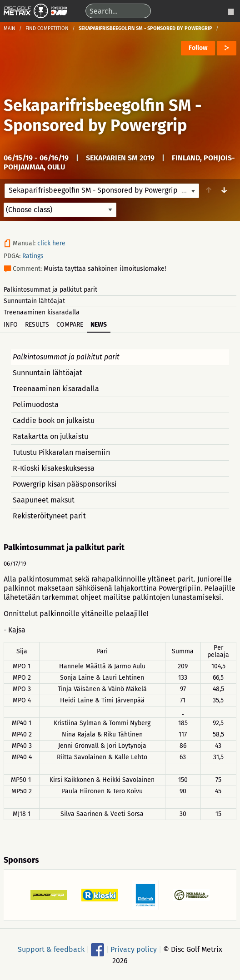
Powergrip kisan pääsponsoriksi (65, 484)
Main (10, 28)
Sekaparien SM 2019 (120, 158)
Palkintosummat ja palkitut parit (50, 290)
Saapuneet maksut (44, 500)
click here (51, 243)
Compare (70, 325)
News (99, 325)
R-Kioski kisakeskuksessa (54, 468)
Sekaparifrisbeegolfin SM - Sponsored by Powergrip (103, 115)
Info (11, 325)
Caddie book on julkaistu (54, 420)
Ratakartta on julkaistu (50, 436)
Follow (198, 48)
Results (37, 325)
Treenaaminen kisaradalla (42, 312)
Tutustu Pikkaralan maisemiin (61, 452)
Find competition (47, 28)
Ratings (33, 256)
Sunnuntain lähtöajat (34, 301)
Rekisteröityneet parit (49, 516)
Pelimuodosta (36, 405)
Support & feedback (51, 949)
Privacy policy (134, 949)
